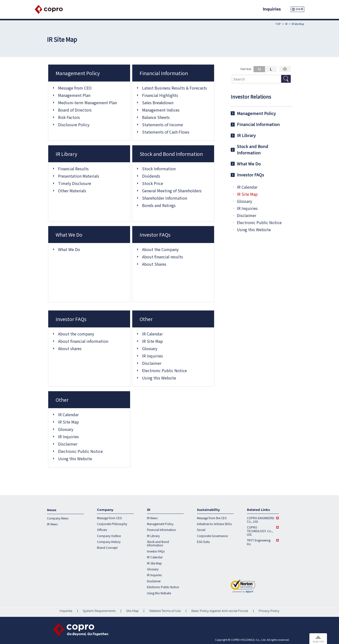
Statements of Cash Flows (166, 132)
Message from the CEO (212, 518)
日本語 (299, 9)
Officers (102, 530)
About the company (76, 334)
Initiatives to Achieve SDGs (214, 524)
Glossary (150, 348)
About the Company (160, 249)
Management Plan (74, 95)
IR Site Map (152, 341)
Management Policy (256, 113)
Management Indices (161, 110)
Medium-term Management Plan (87, 103)
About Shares (154, 264)
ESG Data (203, 542)
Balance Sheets (156, 117)
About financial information (83, 341)
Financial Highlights (160, 95)
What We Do (69, 249)
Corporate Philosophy (112, 524)
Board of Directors (75, 110)
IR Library (246, 135)
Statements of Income (163, 125)
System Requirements (99, 611)
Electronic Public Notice (164, 370)
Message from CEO (75, 88)
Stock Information (159, 169)
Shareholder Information (165, 198)
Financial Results (73, 169)
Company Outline (109, 536)
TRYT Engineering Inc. (259, 542)
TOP (278, 24)
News (52, 510)
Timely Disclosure (75, 183)
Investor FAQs (250, 175)
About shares (70, 348)
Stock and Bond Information (253, 149)
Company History (109, 542)
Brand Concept (107, 548)
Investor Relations (251, 97)
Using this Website (159, 378)
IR (286, 24)
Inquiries (66, 611)
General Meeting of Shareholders (172, 191)
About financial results (163, 257)
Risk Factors (69, 117)
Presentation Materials (79, 176)
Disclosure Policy (74, 125)
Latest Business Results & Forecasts (175, 88)
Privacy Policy (269, 611)
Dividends (151, 176)
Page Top (319, 638)
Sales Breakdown (158, 103)
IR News (52, 524)
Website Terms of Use (165, 611)
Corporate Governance (212, 536)
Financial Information (258, 124)
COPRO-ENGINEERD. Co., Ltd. (261, 520)
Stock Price (153, 183)
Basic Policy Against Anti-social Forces (220, 611)
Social (201, 530)
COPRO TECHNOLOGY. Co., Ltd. (260, 531)
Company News (58, 518)
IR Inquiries (152, 356)
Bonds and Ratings (159, 205)
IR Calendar (152, 334)
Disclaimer (152, 363)
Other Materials (72, 191)
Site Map (132, 611)
